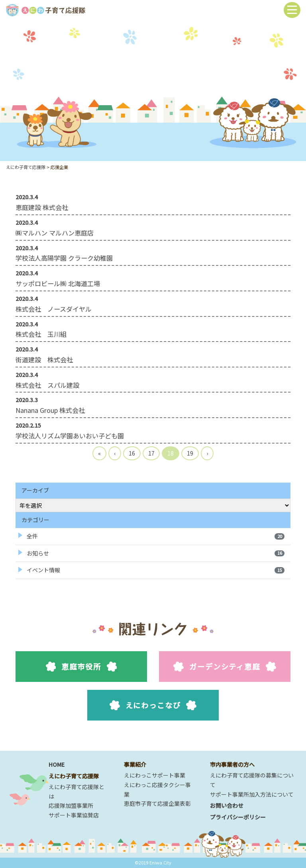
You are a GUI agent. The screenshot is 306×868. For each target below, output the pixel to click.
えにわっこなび (153, 705)
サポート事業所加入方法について (252, 794)
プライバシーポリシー (238, 817)
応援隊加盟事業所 (71, 805)
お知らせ (156, 553)
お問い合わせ (227, 805)
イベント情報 (156, 570)
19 (190, 453)
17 (151, 453)
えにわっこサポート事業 (155, 775)
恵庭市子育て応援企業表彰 (157, 803)
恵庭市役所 (81, 666)
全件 (156, 536)
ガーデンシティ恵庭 (225, 666)
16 (132, 453)
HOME (57, 764)
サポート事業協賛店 (74, 815)
